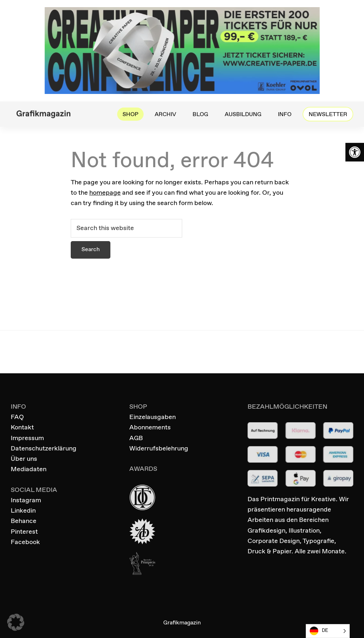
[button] (16, 622)
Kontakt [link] (22, 428)
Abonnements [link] (150, 428)
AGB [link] (136, 438)
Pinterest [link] (24, 532)
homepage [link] (105, 193)
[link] (355, 152)
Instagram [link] (26, 500)
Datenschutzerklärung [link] (44, 449)
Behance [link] (24, 521)
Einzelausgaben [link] (153, 417)
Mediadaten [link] (29, 469)
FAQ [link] (17, 417)
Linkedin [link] (23, 511)
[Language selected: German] (328, 631)
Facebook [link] (25, 542)
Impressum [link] (27, 438)
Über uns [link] (24, 459)
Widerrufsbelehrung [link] (159, 449)
